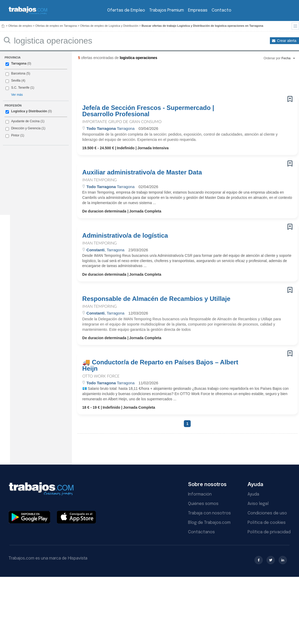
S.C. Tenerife (20, 88)
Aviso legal (258, 504)
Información (200, 494)
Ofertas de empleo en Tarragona (56, 26)
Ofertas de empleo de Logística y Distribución (109, 26)
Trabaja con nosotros (209, 513)
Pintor (15, 135)
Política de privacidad (269, 532)
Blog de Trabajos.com (209, 523)
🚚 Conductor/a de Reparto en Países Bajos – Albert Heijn (160, 365)
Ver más (17, 95)
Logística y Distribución (29, 111)
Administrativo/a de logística (125, 236)
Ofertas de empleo (20, 26)
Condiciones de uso (267, 513)
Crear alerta (287, 41)
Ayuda (253, 494)
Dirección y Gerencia (26, 128)
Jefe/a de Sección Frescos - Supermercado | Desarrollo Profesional (148, 111)
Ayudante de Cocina (25, 121)
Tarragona (19, 63)
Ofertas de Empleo (126, 10)
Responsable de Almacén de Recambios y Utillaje (156, 299)
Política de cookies (267, 523)
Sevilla (16, 81)
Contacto (221, 10)
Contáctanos (201, 532)
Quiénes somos (203, 504)
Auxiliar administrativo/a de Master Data (142, 172)
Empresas (198, 10)
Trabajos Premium (167, 10)
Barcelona (18, 73)
